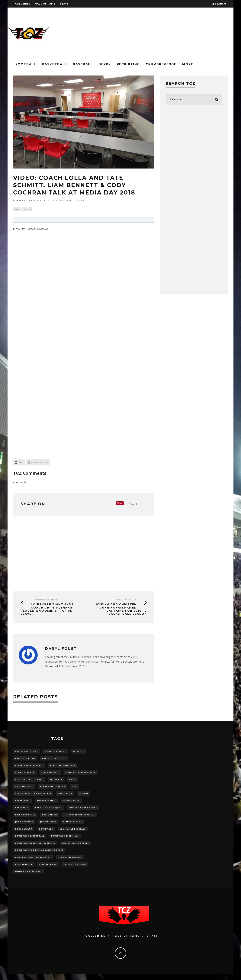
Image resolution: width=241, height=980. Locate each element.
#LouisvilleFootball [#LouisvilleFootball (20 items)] (29, 781)
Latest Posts (39, 463)
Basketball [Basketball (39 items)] (23, 803)
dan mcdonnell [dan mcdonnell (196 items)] (25, 818)
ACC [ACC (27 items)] (75, 789)
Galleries (23, 4)
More (188, 64)
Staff (64, 4)
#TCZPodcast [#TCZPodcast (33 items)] (24, 789)
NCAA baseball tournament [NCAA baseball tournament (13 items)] (33, 862)
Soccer (27, 209)
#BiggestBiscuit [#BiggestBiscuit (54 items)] (55, 752)
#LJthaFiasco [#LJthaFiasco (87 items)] (50, 774)
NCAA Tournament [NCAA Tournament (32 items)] (70, 862)
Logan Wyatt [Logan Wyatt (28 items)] (24, 833)
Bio (21, 463)
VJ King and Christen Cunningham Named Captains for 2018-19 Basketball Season (121, 609)
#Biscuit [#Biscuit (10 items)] (79, 752)
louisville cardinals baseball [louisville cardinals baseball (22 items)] (35, 848)
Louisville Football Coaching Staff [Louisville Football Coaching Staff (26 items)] (39, 855)
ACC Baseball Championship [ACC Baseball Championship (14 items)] (33, 796)
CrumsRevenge (161, 64)
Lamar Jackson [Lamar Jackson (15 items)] (73, 826)
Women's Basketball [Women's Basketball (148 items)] (29, 877)
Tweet (133, 504)
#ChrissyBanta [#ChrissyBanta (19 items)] (25, 774)
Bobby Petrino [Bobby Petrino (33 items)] (46, 803)
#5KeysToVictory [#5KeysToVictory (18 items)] (26, 752)
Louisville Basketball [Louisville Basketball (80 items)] (30, 840)
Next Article (127, 600)
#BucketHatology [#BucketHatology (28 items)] (54, 759)
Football (26, 64)
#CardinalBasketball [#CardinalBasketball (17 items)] (29, 766)
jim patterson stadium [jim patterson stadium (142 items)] (79, 818)
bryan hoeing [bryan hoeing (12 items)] (71, 803)
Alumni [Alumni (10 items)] (84, 796)
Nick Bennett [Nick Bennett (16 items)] (24, 870)
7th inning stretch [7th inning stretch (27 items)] (53, 789)
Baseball (83, 64)
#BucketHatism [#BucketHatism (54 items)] (25, 759)
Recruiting (128, 64)
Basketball (55, 64)
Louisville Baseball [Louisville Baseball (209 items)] (73, 833)
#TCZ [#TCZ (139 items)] (72, 781)
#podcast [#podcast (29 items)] (56, 781)
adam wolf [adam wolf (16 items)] (65, 796)
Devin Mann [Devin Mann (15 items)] (50, 818)
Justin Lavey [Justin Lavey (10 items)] (48, 826)
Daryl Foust (28, 200)
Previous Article (44, 600)
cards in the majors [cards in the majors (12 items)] (49, 811)
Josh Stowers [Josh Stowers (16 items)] (24, 826)
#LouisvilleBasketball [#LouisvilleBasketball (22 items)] (80, 774)
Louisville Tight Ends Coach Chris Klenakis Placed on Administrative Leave (47, 609)
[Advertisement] (165, 34)
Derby (105, 64)
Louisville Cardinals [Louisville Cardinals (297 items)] (65, 840)
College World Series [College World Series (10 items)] (83, 811)
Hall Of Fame (45, 4)
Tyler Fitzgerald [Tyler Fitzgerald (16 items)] (75, 870)
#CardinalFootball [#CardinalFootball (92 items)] (63, 766)
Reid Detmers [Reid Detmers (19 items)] (48, 870)
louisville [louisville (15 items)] (46, 833)
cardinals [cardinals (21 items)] (22, 811)
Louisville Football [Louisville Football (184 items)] (75, 848)
